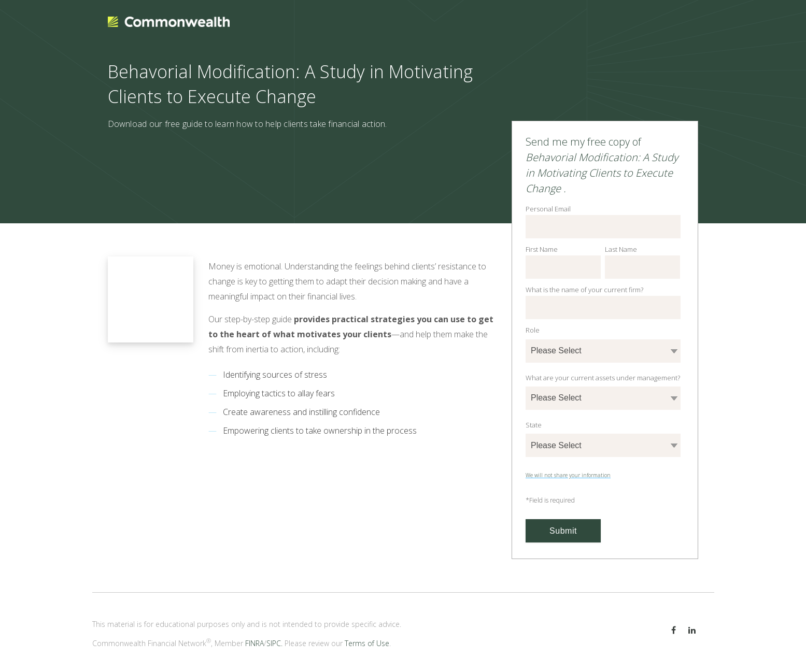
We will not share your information (568, 475)
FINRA (254, 643)
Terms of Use (367, 643)
